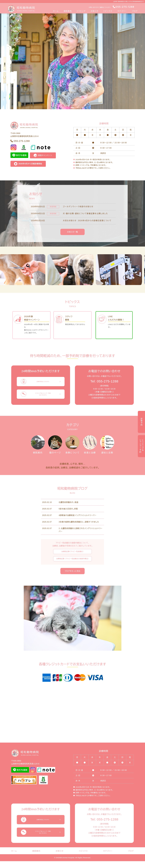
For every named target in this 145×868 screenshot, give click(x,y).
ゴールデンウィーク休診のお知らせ (78, 207)
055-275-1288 (124, 7)
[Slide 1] (72, 108)
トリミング (81, 11)
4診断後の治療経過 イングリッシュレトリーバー (78, 522)
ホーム (56, 11)
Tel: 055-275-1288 (104, 381)
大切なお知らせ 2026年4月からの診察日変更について (87, 220)
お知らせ (95, 11)
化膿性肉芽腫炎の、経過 (68, 509)
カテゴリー (122, 11)
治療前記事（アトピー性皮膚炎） (72, 558)
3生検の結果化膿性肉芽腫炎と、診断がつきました (79, 529)
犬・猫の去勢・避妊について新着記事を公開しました (85, 214)
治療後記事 (72, 565)
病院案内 (68, 11)
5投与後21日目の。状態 (68, 516)
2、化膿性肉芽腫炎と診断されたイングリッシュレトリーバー (81, 537)
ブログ (135, 11)
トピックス (108, 11)
